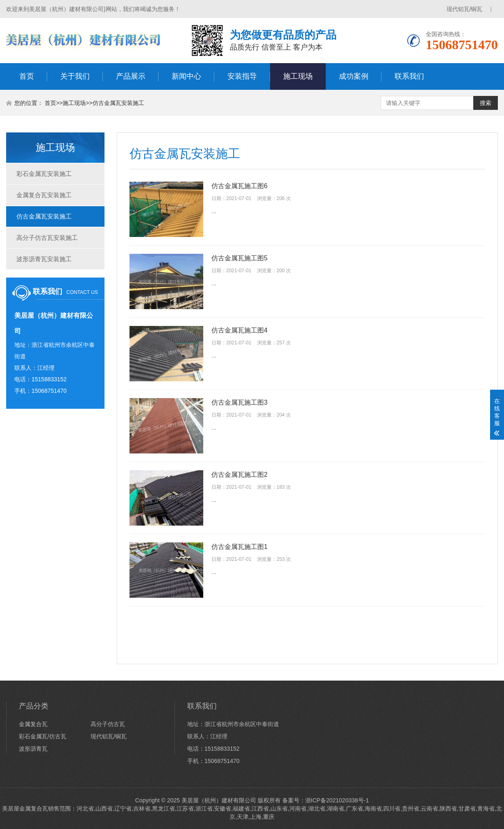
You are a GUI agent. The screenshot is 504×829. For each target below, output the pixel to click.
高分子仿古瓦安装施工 (47, 238)
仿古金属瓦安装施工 (118, 103)
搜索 (486, 103)
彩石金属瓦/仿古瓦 (43, 736)
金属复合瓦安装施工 (44, 195)
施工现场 (298, 76)
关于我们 (75, 76)
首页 (27, 76)
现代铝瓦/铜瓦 (465, 9)
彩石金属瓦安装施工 (44, 174)
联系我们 (409, 76)
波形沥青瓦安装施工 (44, 259)
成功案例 (354, 76)
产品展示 (131, 76)
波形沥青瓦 (33, 749)
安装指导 (242, 76)
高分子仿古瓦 (108, 724)
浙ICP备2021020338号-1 (337, 800)
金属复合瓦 (33, 724)
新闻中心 (186, 76)
